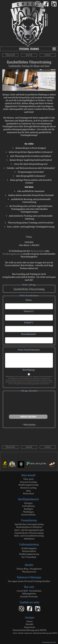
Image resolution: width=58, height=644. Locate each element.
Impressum (30, 627)
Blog (28, 491)
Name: (29, 300)
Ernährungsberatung (13, 254)
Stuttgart (28, 503)
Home (30, 621)
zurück (29, 55)
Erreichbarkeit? (29, 334)
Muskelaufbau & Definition (29, 527)
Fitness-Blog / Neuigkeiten (29, 569)
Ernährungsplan (29, 548)
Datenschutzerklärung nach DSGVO (30, 630)
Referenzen (28, 494)
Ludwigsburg (28, 506)
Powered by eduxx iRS (49, 642)
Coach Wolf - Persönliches (29, 591)
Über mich (28, 479)
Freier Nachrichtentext (29, 350)
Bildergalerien (29, 594)
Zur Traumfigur (29, 557)
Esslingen (28, 509)
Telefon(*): (29, 311)
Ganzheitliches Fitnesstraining (29, 533)
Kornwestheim (28, 515)
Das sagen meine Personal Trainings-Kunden (29, 581)
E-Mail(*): (29, 323)
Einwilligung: (29, 370)
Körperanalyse (38, 251)
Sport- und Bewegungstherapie (29, 530)
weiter (48, 55)
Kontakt (30, 624)
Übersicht (10, 55)
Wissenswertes (29, 572)
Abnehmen (29, 539)
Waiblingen (28, 512)
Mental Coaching (28, 488)
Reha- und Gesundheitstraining (29, 536)
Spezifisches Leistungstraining (29, 524)
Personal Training (38, 49)
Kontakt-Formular (29, 597)
